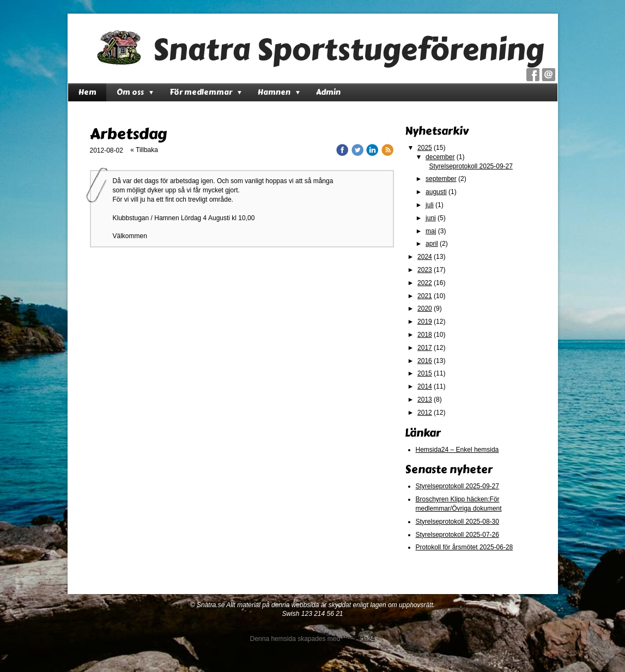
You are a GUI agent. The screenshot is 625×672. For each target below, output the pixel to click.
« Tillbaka (144, 150)
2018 (425, 335)
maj (431, 231)
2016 (425, 361)
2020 (425, 308)
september (441, 179)
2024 (425, 257)
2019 (425, 322)
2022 (425, 283)
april (432, 244)
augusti (436, 192)
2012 (425, 413)
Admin (328, 92)
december (440, 157)
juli (430, 205)
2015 (425, 373)
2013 (425, 399)
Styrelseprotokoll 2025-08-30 (457, 522)
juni (431, 218)
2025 (425, 148)
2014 (425, 386)
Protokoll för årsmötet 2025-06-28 (465, 547)
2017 (425, 348)
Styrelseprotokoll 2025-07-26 (457, 535)
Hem (87, 92)
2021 (425, 296)
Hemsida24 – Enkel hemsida (457, 450)
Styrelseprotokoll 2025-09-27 (471, 166)
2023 (425, 270)
